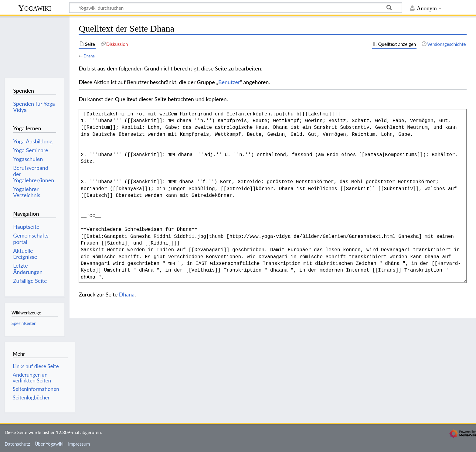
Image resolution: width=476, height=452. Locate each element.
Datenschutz (17, 444)
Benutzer (229, 82)
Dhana (89, 56)
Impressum (79, 444)
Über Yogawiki (49, 444)
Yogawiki (35, 8)
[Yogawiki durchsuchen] (236, 8)
